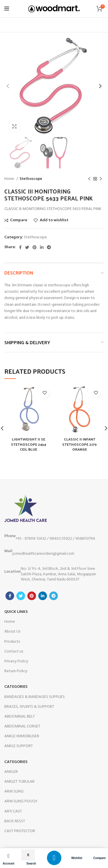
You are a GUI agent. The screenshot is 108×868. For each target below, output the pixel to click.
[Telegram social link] (49, 247)
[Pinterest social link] (35, 247)
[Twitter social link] (27, 247)
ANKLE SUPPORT (19, 746)
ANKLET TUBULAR (19, 782)
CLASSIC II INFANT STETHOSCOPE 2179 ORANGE (79, 444)
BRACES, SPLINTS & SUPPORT (29, 707)
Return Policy (16, 671)
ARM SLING (14, 791)
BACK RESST (15, 821)
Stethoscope (31, 179)
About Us (12, 632)
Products (12, 642)
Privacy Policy (16, 661)
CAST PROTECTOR (20, 831)
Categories (16, 687)
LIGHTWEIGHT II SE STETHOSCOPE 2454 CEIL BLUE (29, 444)
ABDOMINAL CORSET (22, 726)
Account (9, 864)
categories (16, 762)
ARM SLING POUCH (21, 801)
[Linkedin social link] (42, 247)
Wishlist (77, 858)
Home (10, 179)
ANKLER (11, 772)
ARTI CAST (13, 811)
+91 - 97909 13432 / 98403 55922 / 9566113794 (50, 537)
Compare (100, 858)
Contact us (14, 652)
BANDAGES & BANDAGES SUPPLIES (35, 697)
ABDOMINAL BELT (20, 717)
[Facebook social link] (20, 247)
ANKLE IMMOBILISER (22, 736)
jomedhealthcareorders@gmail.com (39, 552)
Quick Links (16, 612)
